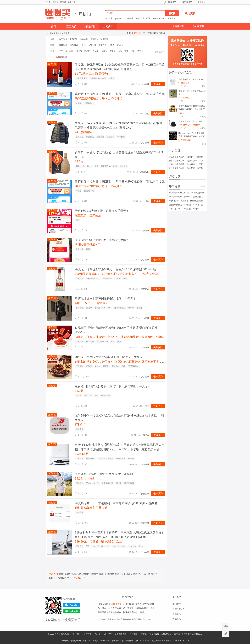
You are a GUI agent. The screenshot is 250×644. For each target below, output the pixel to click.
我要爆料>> (79, 578)
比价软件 (108, 634)
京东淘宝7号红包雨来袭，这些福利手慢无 (102, 240)
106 (84, 435)
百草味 (96, 51)
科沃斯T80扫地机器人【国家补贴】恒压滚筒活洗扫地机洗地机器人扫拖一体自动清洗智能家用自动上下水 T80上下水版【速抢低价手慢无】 (120, 447)
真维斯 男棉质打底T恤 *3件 (190, 121)
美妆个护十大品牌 (177, 168)
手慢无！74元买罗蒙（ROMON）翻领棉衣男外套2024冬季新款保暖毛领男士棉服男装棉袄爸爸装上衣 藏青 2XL (119, 125)
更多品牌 (160, 52)
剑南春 (112, 51)
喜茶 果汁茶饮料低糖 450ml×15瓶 (192, 93)
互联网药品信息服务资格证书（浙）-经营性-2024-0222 (85, 641)
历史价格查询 (120, 634)
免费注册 (72, 2)
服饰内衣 (73, 39)
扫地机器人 (140, 18)
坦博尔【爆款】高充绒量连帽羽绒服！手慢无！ (106, 299)
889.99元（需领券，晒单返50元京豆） (100, 542)
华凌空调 (129, 18)
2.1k (84, 494)
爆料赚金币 (178, 26)
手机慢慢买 (171, 2)
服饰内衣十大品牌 (195, 157)
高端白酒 (187, 209)
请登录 (63, 2)
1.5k (84, 406)
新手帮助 (202, 2)
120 (84, 347)
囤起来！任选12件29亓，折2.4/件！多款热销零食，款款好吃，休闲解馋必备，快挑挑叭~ (132, 337)
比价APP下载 (197, 26)
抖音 (140, 619)
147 (84, 464)
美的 (61, 51)
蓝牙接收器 (177, 205)
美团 (84, 45)
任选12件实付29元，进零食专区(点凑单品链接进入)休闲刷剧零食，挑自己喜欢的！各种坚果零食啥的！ (142, 362)
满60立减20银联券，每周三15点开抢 (99, 98)
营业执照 (145, 634)
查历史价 (71, 26)
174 (84, 230)
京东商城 (63, 45)
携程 (149, 619)
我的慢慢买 (187, 2)
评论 (203, 86)
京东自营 (102, 45)
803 (84, 113)
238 (84, 143)
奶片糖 (186, 193)
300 (84, 201)
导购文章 (133, 634)
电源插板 (185, 201)
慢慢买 (58, 634)
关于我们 (76, 634)
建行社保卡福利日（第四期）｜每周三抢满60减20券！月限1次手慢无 (120, 94)
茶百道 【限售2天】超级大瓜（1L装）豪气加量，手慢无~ (112, 386)
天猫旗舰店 (74, 45)
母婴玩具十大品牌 (195, 161)
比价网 (49, 33)
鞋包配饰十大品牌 (195, 164)
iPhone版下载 (72, 605)
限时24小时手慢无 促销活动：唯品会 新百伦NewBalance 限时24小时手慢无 (120, 418)
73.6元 (79, 161)
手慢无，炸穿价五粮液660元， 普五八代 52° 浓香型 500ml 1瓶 (115, 269)
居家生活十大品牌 (177, 161)
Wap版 (98, 634)
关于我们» (177, 614)
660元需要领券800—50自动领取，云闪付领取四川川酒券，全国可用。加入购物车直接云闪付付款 (138, 274)
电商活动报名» (179, 609)
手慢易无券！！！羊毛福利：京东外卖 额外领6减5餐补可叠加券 (116, 503)
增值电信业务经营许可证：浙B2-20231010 (130, 641)
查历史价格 (133, 608)
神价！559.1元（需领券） (92, 303)
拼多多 (112, 45)
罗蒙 (133, 51)
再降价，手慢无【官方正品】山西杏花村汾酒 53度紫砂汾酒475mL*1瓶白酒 (119, 155)
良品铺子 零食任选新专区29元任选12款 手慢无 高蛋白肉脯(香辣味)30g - (116, 330)
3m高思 (196, 205)
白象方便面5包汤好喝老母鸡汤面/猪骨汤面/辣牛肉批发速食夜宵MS (192, 108)
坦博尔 (79, 51)
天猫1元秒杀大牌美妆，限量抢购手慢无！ (102, 211)
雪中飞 (140, 51)
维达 (148, 18)
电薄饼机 (187, 197)
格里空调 (194, 201)
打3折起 (80, 425)
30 (77, 377)
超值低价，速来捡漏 (88, 215)
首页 (54, 26)
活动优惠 (84, 39)
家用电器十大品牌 (195, 168)
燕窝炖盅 (187, 205)
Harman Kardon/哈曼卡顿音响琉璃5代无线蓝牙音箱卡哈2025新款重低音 (192, 135)
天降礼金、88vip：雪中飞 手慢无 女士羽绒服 (104, 474)
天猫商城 (92, 45)
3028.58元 (82, 454)
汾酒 (120, 51)
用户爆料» (177, 604)
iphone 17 (119, 18)
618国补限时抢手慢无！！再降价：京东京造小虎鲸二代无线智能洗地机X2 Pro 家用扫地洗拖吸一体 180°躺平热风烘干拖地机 (120, 535)
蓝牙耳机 (172, 18)
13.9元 (79, 391)
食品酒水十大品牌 (177, 157)
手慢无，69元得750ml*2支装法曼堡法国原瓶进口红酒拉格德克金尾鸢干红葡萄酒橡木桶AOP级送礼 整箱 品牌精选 (120, 67)
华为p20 (196, 209)
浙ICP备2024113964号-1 (160, 634)
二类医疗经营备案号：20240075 (188, 634)
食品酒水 (63, 39)
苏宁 (144, 619)
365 (84, 84)
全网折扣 (83, 14)
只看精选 (63, 57)
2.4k (84, 289)
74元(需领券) (83, 132)
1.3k (84, 260)
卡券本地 (94, 39)
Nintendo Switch (159, 18)
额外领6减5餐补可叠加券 (91, 508)
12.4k (86, 377)
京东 (126, 51)
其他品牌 (69, 51)
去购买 (158, 84)
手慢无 (67, 33)
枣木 (180, 209)
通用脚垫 (195, 193)
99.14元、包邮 (84, 479)
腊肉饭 (196, 197)
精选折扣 (90, 26)
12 (77, 523)
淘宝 (110, 619)
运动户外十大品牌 (177, 164)
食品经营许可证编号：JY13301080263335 (170, 641)
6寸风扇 (176, 201)
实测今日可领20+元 (88, 245)
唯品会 (120, 45)
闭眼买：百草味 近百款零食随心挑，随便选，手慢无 (109, 357)
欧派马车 (178, 197)
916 (84, 552)
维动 (171, 193)
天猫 (118, 619)
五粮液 (104, 51)
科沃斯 (87, 51)
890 (85, 523)
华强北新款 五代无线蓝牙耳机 (191, 79)
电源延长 (178, 193)
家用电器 (104, 39)
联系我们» (177, 619)
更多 (203, 186)
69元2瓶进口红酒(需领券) (91, 74)
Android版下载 (72, 611)
